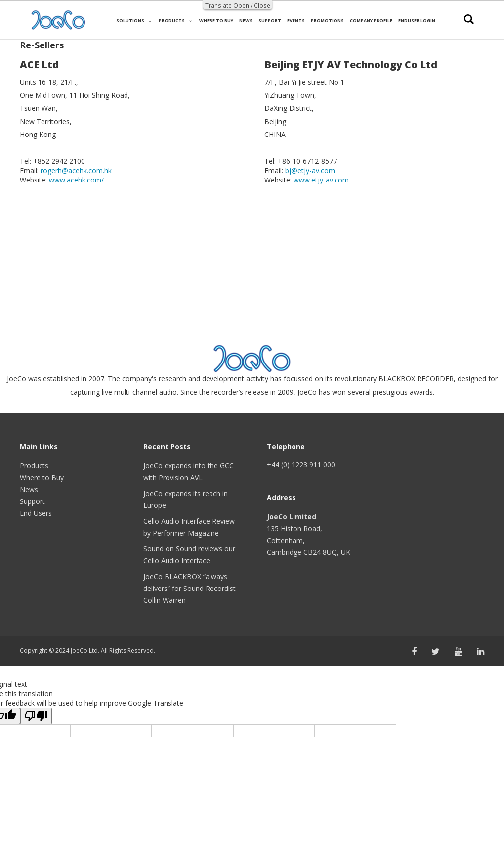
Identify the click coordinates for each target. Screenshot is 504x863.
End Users (36, 513)
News (29, 489)
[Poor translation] (36, 716)
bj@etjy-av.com (310, 170)
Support (32, 501)
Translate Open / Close (238, 5)
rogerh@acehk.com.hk (76, 170)
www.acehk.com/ (76, 180)
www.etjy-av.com (321, 180)
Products (34, 466)
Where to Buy (42, 477)
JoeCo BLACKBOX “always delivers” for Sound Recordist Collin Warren (189, 588)
